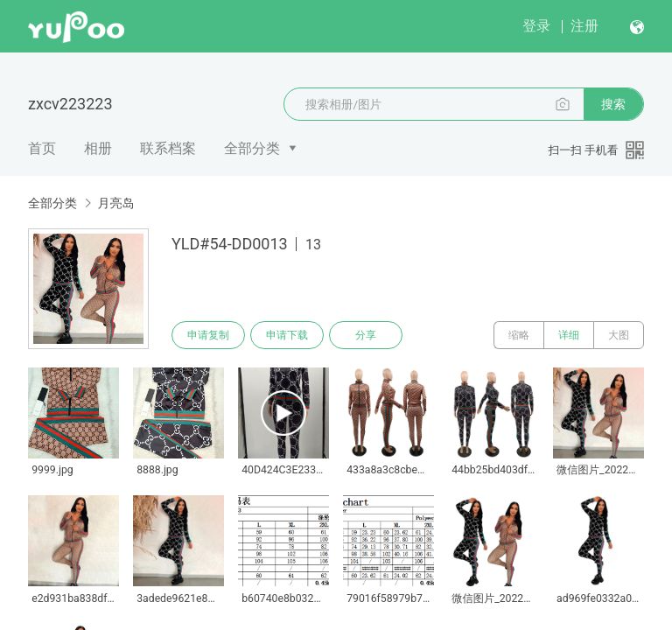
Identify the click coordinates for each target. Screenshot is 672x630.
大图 (619, 335)
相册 (98, 148)
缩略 (519, 335)
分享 (366, 335)
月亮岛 (115, 203)
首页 (42, 148)
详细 (569, 335)
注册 (584, 26)
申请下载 (287, 335)
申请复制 (208, 335)
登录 (536, 26)
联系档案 (168, 148)
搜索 (613, 104)
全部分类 (252, 148)
